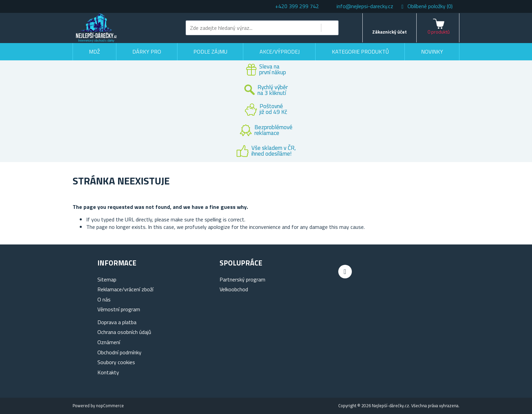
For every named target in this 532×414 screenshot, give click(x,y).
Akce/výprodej (280, 52)
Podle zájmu (210, 52)
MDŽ (94, 52)
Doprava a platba (117, 322)
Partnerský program (242, 279)
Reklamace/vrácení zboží (125, 289)
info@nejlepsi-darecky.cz (365, 6)
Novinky (432, 52)
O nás (104, 299)
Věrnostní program (119, 309)
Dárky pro (147, 52)
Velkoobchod (234, 289)
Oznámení (109, 342)
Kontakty (108, 372)
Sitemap (107, 279)
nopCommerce (110, 406)
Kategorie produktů (360, 52)
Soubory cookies (116, 362)
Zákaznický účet (389, 32)
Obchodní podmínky (119, 352)
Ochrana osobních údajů (124, 332)
